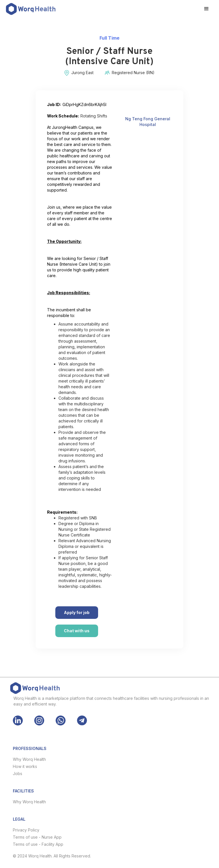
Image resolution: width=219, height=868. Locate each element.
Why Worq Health (29, 759)
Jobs (18, 774)
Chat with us (77, 631)
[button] (206, 9)
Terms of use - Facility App (38, 844)
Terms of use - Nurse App (37, 837)
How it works (25, 766)
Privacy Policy (26, 830)
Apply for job (77, 612)
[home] (31, 9)
